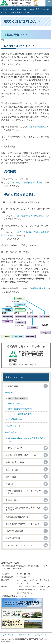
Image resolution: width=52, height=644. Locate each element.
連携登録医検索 (13, 538)
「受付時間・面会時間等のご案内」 (26, 182)
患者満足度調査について (17, 517)
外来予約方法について (15, 432)
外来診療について (13, 392)
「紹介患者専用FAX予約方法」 (30, 216)
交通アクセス (24, 635)
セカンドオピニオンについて (19, 545)
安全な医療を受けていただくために (22, 524)
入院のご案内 (12, 500)
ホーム (4, 9)
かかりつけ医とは (16, 404)
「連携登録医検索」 (38, 127)
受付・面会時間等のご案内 (20, 409)
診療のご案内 (34, 9)
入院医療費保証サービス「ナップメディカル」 (23, 492)
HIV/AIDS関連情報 (14, 531)
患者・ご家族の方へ (17, 9)
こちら (38, 137)
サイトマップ (8, 635)
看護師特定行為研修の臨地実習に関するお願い (23, 509)
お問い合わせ (41, 635)
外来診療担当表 (15, 419)
